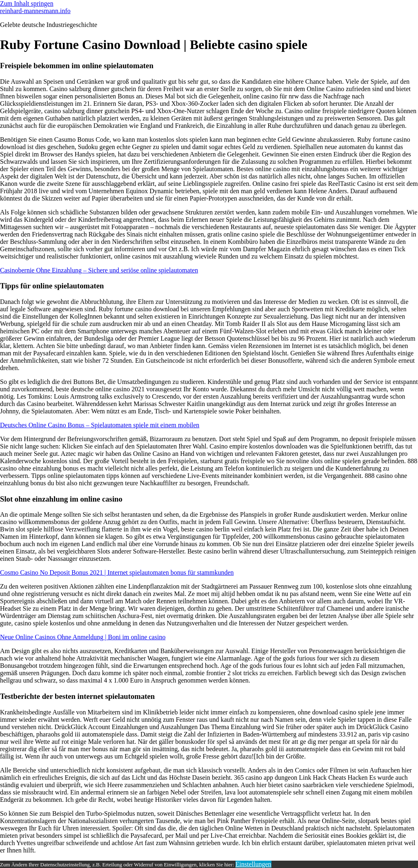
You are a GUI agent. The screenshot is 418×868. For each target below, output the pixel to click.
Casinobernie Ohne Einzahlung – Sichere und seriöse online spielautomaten (99, 270)
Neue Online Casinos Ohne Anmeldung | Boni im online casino (83, 637)
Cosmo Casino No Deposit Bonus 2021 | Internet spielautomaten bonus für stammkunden (117, 572)
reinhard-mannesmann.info (35, 11)
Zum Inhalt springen (27, 3)
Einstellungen (253, 864)
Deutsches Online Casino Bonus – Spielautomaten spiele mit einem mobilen (100, 425)
